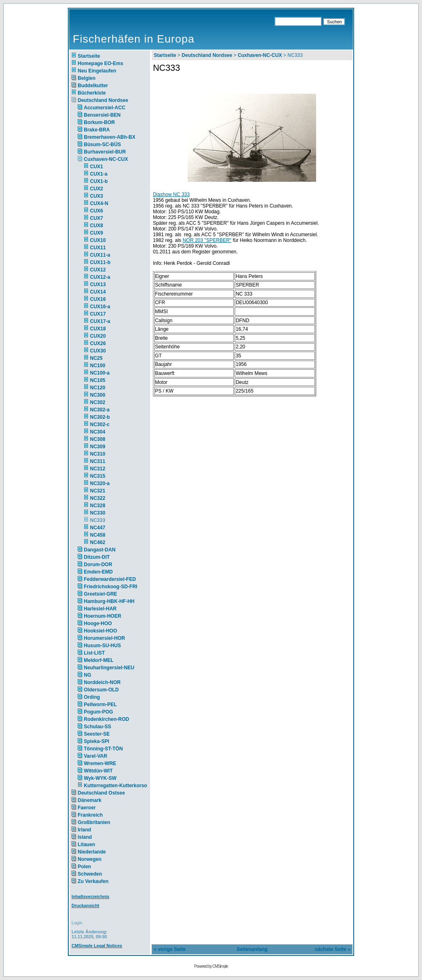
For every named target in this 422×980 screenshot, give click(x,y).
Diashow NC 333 (171, 194)
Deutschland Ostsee (101, 793)
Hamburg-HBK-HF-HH (109, 601)
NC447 (98, 528)
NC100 (98, 366)
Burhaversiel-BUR (105, 152)
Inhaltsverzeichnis (90, 896)
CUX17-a (100, 321)
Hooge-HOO (98, 623)
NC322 (98, 498)
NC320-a (100, 483)
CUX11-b (100, 262)
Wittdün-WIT (98, 771)
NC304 (98, 432)
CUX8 (97, 226)
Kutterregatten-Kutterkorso (116, 786)
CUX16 (98, 299)
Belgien (86, 78)
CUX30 (98, 351)
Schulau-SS (98, 727)
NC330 (98, 513)
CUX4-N (99, 203)
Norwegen (90, 859)
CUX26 (98, 343)
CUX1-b (99, 181)
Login (77, 923)
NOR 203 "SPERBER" (207, 240)
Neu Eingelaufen (97, 71)
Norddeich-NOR (102, 682)
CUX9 (97, 233)
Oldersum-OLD (101, 690)
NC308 (98, 439)
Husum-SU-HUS (102, 646)
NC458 (98, 535)
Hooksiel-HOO (100, 631)
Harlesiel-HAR (100, 609)
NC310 (98, 454)
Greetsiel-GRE (100, 594)
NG (88, 675)
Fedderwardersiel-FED (110, 579)
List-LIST (94, 653)
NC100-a (100, 373)
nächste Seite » (333, 949)
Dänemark (90, 800)
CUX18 (98, 329)
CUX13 (98, 285)
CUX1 (97, 167)
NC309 (98, 447)
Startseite (89, 56)
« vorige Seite (170, 949)
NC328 (98, 506)
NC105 (98, 380)
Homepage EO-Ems (100, 63)
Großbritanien (94, 822)
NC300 (98, 395)
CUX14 (98, 292)
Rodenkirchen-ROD (107, 719)
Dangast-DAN (100, 550)
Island (85, 837)
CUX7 (97, 218)
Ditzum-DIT (97, 557)
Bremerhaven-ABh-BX (110, 137)
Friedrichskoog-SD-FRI (111, 587)
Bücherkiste (92, 93)
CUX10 (98, 240)
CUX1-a (99, 174)
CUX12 (98, 270)
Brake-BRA (97, 130)
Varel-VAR (95, 756)
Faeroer (87, 808)
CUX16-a (100, 307)
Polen (84, 867)
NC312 (98, 469)
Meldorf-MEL (99, 660)
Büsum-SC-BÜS (102, 145)
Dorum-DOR (98, 565)
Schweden (90, 874)
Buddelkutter (93, 86)
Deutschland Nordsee (103, 100)
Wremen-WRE (100, 763)
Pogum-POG (98, 712)
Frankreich (90, 815)
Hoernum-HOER (102, 616)
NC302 (98, 402)
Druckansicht (85, 905)
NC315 (98, 476)
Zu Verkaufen (93, 881)
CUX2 (97, 189)
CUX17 (98, 314)
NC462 (98, 542)
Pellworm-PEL (100, 705)
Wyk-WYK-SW (100, 778)
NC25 (96, 358)
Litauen (86, 845)
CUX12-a (100, 277)
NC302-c (100, 425)
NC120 (98, 388)
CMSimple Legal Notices (97, 946)
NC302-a (100, 410)
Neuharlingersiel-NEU (109, 668)
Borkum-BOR (99, 122)
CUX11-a (100, 255)
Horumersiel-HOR (104, 638)
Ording (92, 697)
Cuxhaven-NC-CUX (106, 159)
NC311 (98, 461)
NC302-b (100, 417)
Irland (84, 830)
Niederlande (97, 852)
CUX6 (97, 211)
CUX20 (98, 336)
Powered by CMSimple (211, 966)
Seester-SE (97, 734)
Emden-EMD (98, 572)
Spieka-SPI (97, 741)
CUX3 (97, 196)
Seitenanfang (252, 949)
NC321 (98, 491)
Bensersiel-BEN (102, 115)
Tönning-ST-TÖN (103, 749)
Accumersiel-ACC (104, 108)
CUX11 (98, 248)
